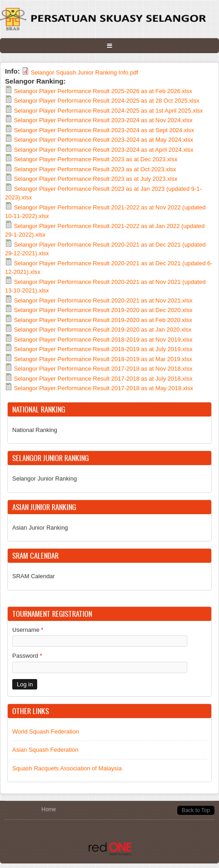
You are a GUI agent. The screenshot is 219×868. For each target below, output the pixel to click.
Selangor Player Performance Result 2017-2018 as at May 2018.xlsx (104, 388)
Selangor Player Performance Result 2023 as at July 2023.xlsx (96, 179)
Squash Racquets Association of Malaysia (67, 768)
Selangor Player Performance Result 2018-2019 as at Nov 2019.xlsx (103, 340)
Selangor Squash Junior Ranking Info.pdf (85, 72)
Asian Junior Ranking (40, 528)
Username (28, 630)
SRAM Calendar (34, 576)
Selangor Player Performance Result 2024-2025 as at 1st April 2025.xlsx (109, 111)
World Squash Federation (46, 732)
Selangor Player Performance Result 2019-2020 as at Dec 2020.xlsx (103, 310)
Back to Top (196, 810)
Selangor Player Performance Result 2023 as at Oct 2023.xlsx (95, 169)
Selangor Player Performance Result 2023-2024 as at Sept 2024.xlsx (104, 130)
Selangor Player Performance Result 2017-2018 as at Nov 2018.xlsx (103, 369)
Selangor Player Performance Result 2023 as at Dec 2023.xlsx (96, 159)
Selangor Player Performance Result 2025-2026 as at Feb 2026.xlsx (103, 91)
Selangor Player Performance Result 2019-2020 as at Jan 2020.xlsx (103, 330)
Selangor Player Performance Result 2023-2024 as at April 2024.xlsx (104, 150)
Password (27, 656)
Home (49, 809)
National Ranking (35, 430)
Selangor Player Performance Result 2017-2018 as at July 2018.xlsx (103, 379)
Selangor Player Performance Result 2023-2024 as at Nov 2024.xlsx (103, 120)
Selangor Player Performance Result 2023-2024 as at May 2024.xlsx (104, 140)
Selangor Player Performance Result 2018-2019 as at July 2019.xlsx (103, 349)
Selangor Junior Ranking (44, 479)
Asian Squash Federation (45, 750)
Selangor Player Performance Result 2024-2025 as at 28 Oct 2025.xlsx (107, 101)
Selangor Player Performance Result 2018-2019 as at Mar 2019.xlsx (103, 359)
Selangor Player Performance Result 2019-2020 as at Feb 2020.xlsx (103, 320)
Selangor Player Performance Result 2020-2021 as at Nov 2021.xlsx (103, 300)
